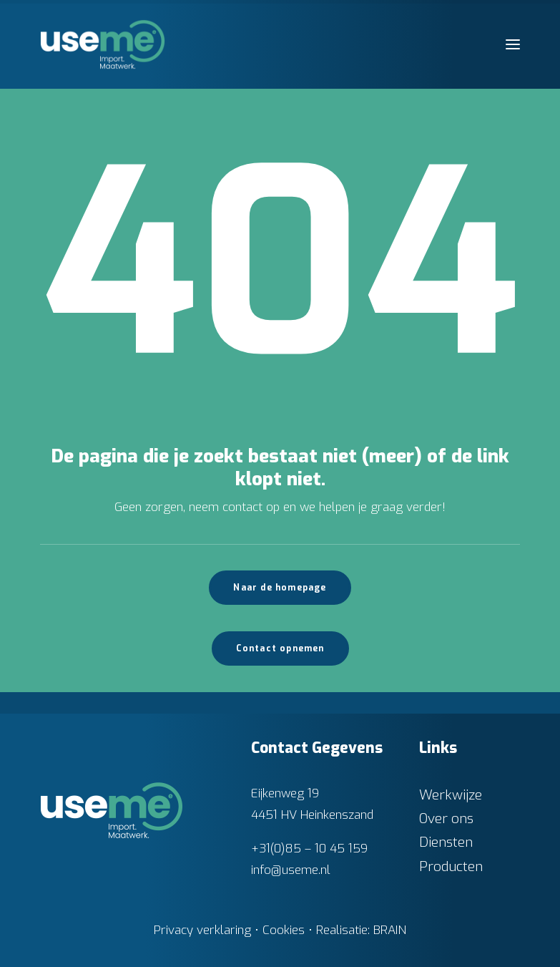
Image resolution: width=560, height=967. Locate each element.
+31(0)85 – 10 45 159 (309, 849)
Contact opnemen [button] (280, 648)
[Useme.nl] (103, 44)
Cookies (284, 930)
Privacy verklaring (202, 930)
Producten (451, 866)
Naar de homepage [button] (280, 588)
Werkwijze (451, 795)
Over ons (446, 818)
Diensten (446, 842)
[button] (513, 44)
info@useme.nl (291, 870)
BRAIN (390, 930)
